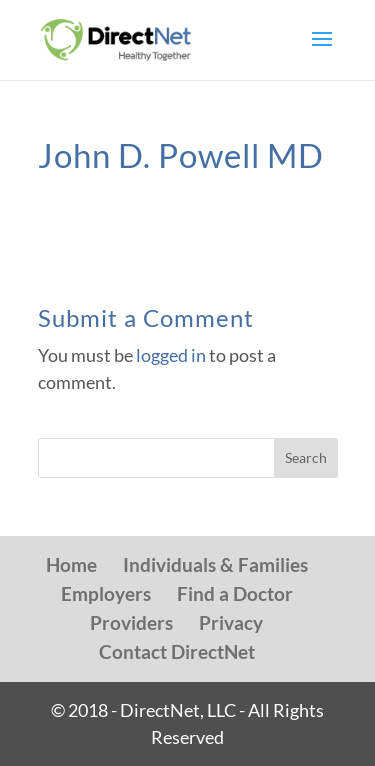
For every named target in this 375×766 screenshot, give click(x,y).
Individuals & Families (215, 564)
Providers (131, 622)
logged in (171, 355)
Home (71, 564)
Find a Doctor (235, 593)
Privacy (231, 622)
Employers (106, 593)
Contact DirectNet (177, 651)
